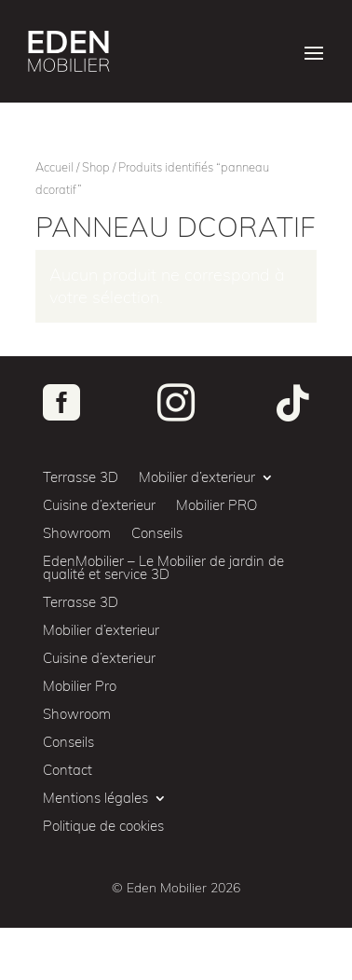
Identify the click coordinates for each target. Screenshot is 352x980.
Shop (96, 167)
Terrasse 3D (81, 478)
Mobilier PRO (217, 506)
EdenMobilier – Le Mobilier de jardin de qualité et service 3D (163, 569)
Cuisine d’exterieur (99, 506)
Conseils (157, 534)
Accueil (54, 167)
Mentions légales (95, 799)
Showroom (77, 534)
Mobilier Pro (80, 687)
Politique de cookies (103, 827)
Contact (68, 771)
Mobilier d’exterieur (197, 478)
